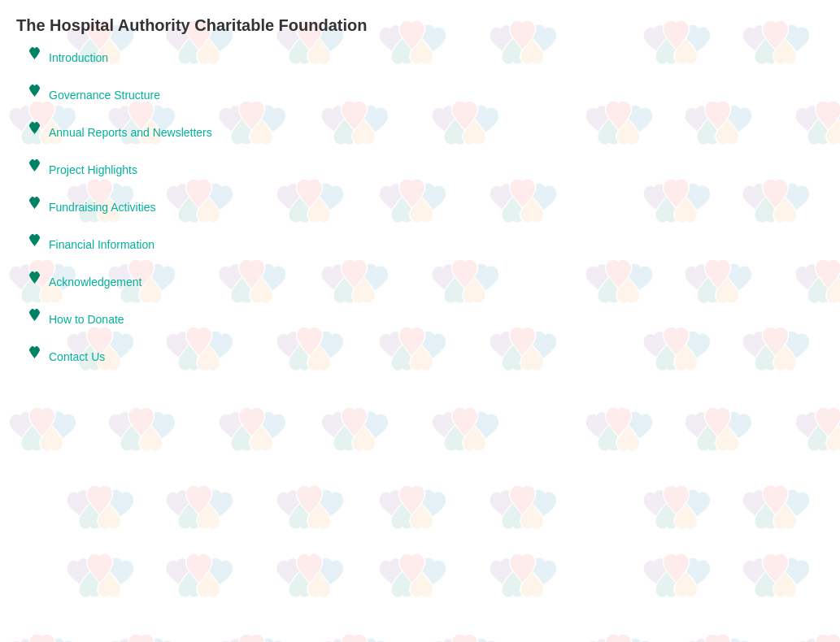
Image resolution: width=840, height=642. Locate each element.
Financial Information (102, 245)
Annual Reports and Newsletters (131, 132)
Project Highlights (93, 170)
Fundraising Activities (102, 207)
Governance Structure (104, 95)
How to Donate (87, 319)
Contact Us (77, 357)
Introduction (78, 58)
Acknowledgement (95, 282)
